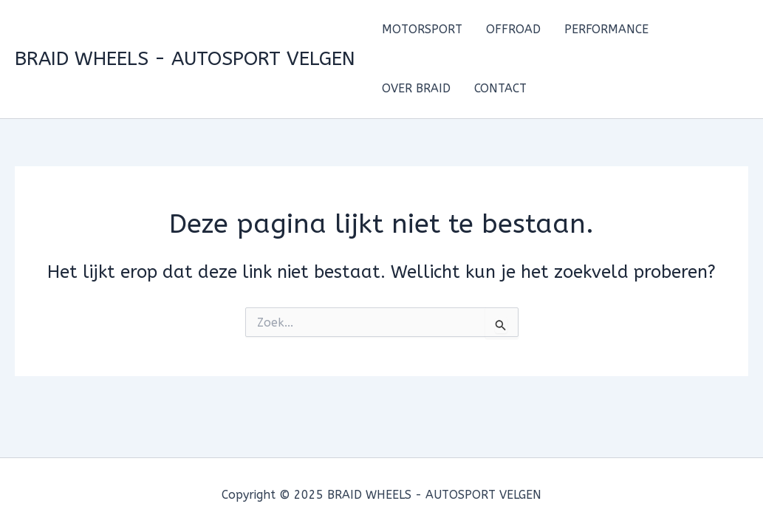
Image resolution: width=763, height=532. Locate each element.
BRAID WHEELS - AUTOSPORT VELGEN (185, 59)
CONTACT (500, 88)
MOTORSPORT (422, 29)
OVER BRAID (416, 88)
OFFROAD (513, 29)
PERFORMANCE (606, 29)
